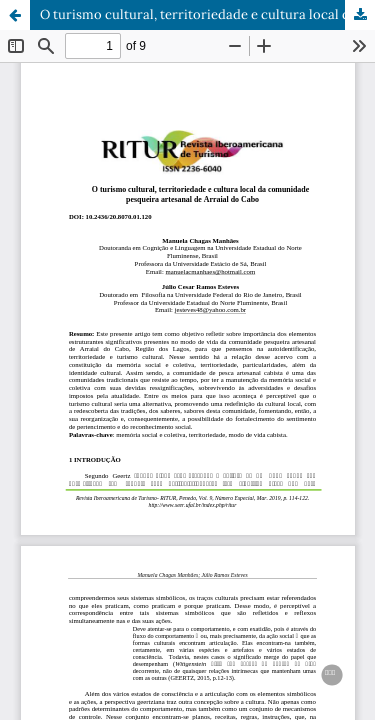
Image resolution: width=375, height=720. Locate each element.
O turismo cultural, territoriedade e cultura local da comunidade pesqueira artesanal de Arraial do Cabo (207, 14)
